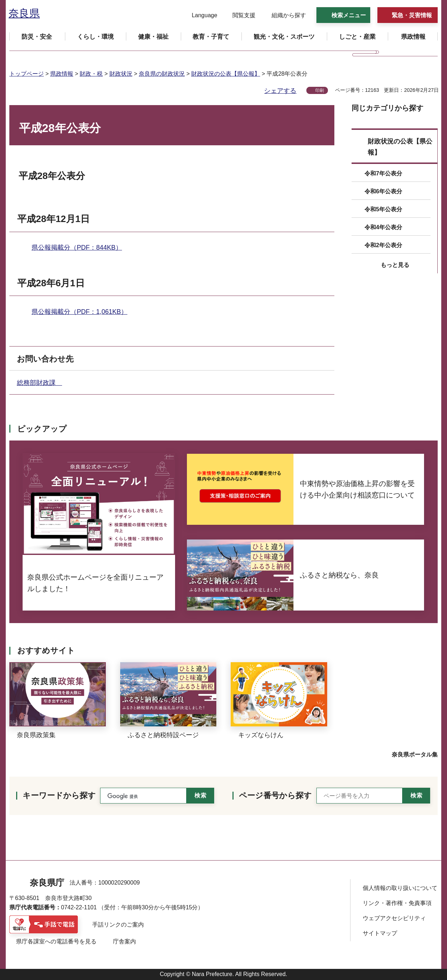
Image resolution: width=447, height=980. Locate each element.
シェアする (280, 91)
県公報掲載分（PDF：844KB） (77, 248)
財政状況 (121, 74)
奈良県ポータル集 (415, 755)
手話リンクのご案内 (118, 925)
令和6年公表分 (383, 191)
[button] (200, 15)
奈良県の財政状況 (162, 74)
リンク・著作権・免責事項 (397, 903)
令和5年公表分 (383, 209)
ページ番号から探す (275, 795)
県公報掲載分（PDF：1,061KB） (79, 312)
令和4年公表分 (383, 227)
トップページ (27, 74)
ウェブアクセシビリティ (394, 918)
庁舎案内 (124, 941)
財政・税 (91, 74)
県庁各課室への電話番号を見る (56, 941)
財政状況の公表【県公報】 (226, 74)
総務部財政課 (39, 383)
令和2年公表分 (383, 245)
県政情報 (62, 74)
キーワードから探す (59, 795)
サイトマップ (380, 933)
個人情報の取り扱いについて (400, 888)
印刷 (320, 90)
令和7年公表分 (383, 173)
